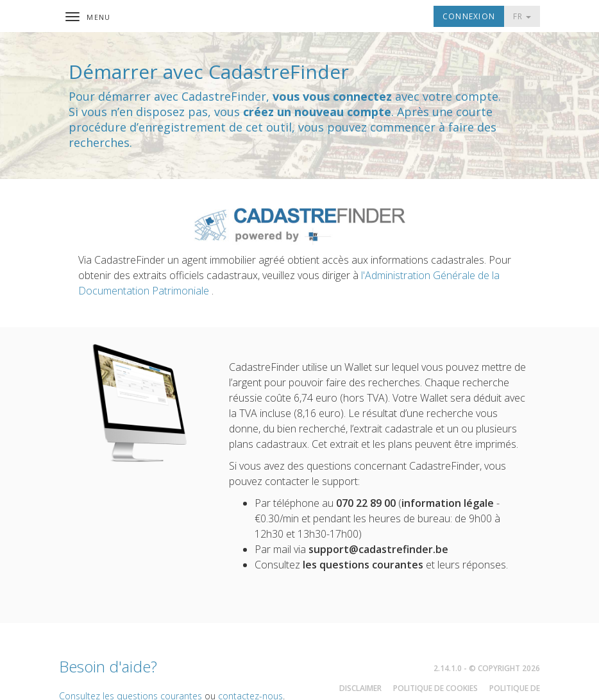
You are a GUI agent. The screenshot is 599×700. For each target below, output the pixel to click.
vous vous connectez (332, 96)
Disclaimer (360, 688)
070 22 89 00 (366, 503)
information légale (448, 503)
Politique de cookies (435, 688)
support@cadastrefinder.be (378, 549)
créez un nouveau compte (317, 112)
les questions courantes (363, 565)
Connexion (469, 16)
